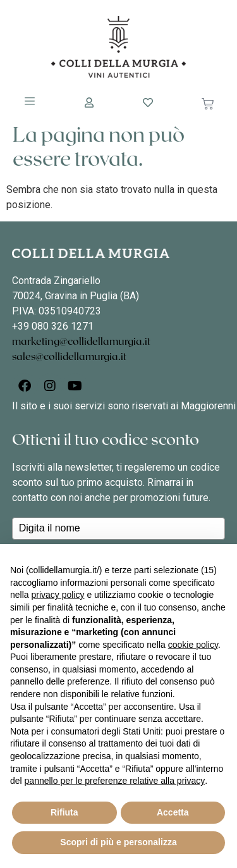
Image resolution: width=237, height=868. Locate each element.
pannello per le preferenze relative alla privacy (115, 781)
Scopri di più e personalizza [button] (118, 842)
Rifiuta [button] (64, 812)
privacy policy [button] (58, 595)
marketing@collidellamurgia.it (81, 342)
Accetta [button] (173, 812)
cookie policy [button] (193, 645)
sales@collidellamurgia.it (69, 357)
